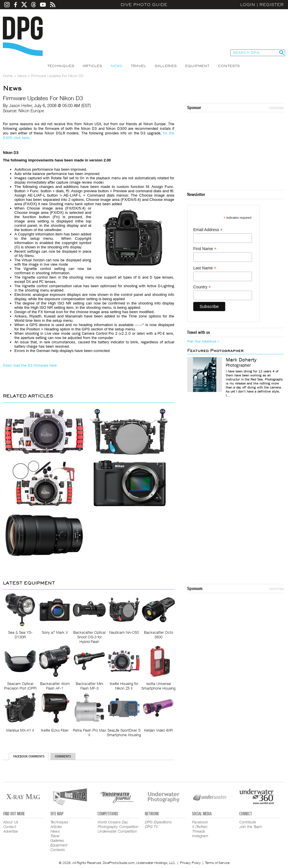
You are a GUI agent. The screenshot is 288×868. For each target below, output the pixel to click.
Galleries (166, 66)
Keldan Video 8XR (158, 730)
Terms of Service (217, 863)
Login (248, 5)
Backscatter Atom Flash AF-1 (55, 686)
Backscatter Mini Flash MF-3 (89, 686)
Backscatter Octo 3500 (159, 635)
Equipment (197, 66)
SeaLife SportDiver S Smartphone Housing (124, 732)
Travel (138, 66)
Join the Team (251, 827)
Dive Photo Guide (144, 5)
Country (202, 287)
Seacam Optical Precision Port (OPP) (20, 686)
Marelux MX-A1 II (20, 730)
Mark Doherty (241, 360)
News (116, 66)
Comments (63, 756)
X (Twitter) (200, 827)
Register (272, 5)
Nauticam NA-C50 (124, 632)
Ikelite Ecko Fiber (55, 730)
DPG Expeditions (158, 822)
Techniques (61, 66)
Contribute (248, 822)
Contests (229, 66)
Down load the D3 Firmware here (30, 365)
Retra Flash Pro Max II (89, 732)
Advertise (276, 108)
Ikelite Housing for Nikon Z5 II (124, 686)
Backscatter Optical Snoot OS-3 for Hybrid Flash (89, 637)
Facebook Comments (29, 756)
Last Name (205, 268)
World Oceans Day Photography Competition (118, 824)
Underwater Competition (117, 831)
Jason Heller (20, 105)
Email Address (208, 230)
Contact (10, 827)
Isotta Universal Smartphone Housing (158, 686)
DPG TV (151, 827)
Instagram (200, 836)
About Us (11, 822)
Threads (199, 831)
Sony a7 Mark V (55, 632)
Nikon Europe (31, 111)
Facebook (200, 822)
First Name (205, 249)
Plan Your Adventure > (203, 341)
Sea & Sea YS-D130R (20, 635)
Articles (92, 66)
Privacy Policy (190, 863)
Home (8, 76)
